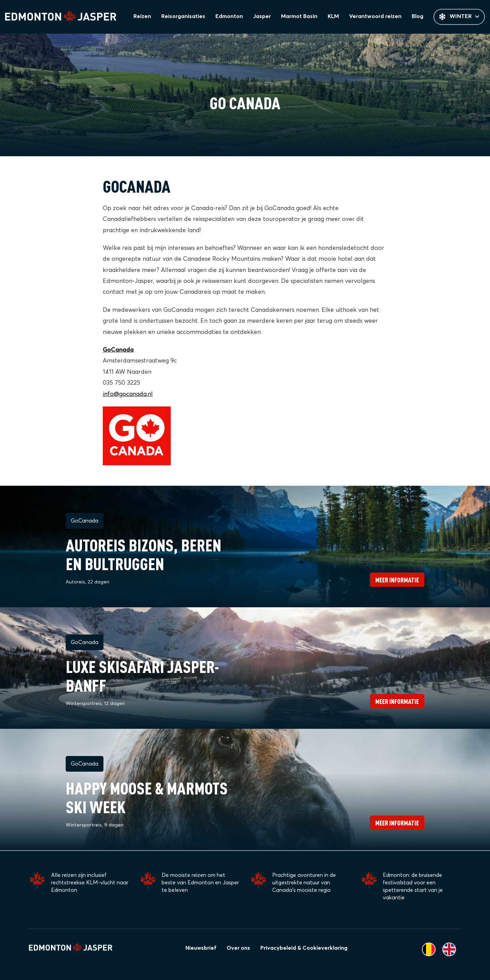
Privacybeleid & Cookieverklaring (304, 948)
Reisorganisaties (187, 17)
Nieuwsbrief (201, 948)
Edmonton (233, 17)
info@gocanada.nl (128, 395)
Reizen (147, 17)
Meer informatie (397, 580)
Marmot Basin (302, 17)
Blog (419, 17)
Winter (460, 17)
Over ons (238, 948)
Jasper (265, 17)
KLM (336, 17)
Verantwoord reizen (377, 17)
